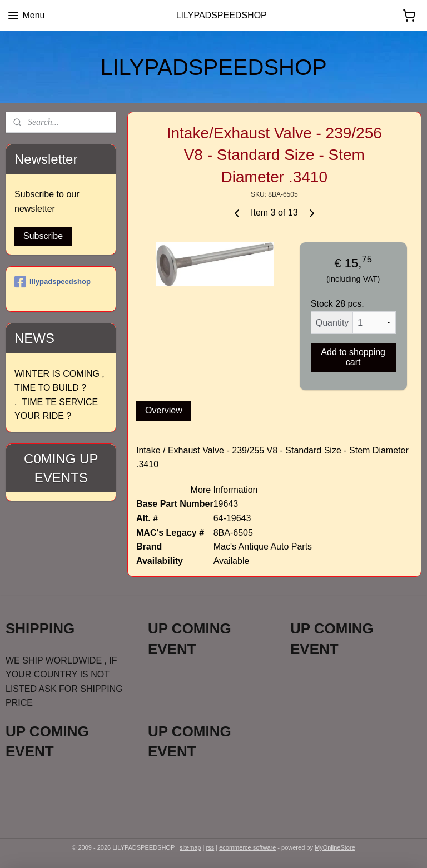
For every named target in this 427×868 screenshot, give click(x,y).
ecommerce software (247, 847)
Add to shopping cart (354, 357)
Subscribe (43, 236)
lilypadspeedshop (53, 282)
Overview (164, 410)
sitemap (190, 847)
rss (210, 847)
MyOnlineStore (335, 847)
